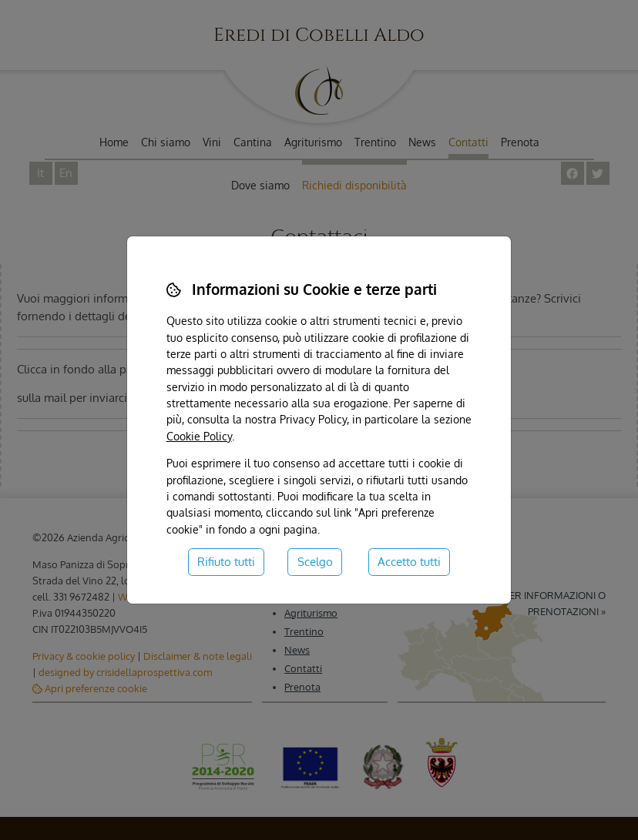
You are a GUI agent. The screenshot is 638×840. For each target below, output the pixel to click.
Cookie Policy (199, 436)
